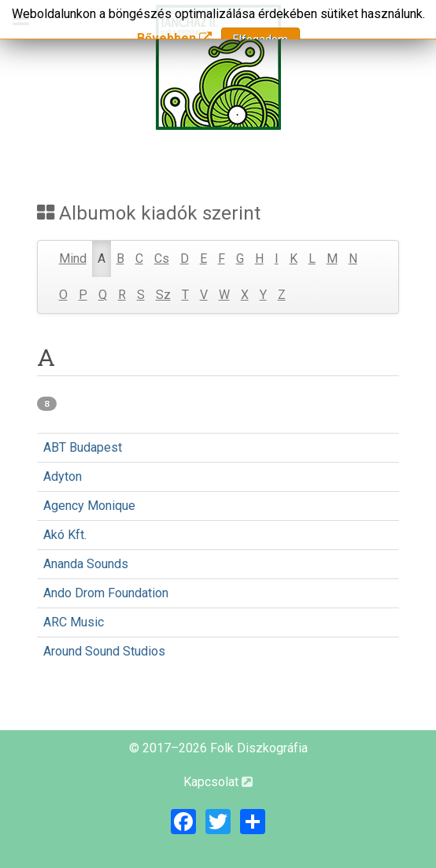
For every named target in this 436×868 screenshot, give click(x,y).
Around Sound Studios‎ (104, 651)
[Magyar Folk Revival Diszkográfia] (218, 67)
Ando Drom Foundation (106, 593)
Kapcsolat (218, 782)
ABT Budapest (83, 447)
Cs (162, 259)
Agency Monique (89, 506)
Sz (163, 295)
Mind (73, 259)
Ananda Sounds (86, 564)
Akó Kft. (65, 535)
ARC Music (74, 622)
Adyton (63, 476)
